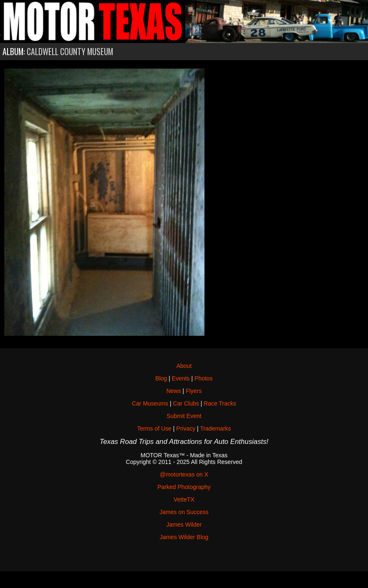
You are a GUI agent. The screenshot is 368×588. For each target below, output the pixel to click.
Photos (204, 378)
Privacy (186, 428)
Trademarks (215, 428)
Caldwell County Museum (70, 52)
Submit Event (184, 416)
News (174, 391)
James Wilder (184, 525)
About (184, 366)
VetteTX (184, 499)
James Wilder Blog (184, 537)
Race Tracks (220, 403)
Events (181, 378)
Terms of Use (154, 428)
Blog (161, 378)
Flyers (194, 391)
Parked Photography (184, 487)
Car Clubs (186, 403)
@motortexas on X (184, 474)
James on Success (184, 512)
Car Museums (150, 403)
